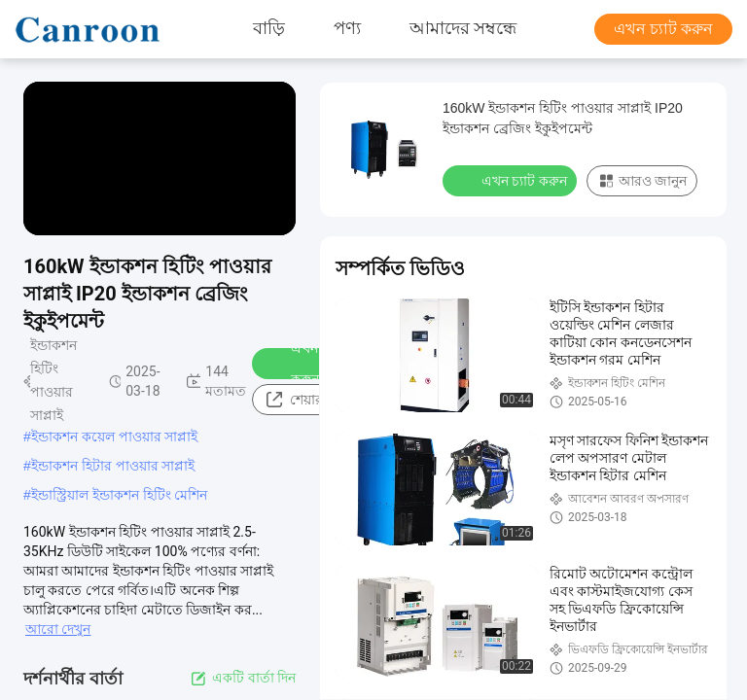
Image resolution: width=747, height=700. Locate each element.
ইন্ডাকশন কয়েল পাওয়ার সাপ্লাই (115, 437)
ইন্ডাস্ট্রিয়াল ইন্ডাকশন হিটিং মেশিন (120, 495)
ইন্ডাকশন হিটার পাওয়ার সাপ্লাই (113, 466)
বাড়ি (269, 29)
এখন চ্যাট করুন (663, 29)
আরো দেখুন (58, 629)
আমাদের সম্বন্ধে (463, 29)
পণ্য (347, 29)
